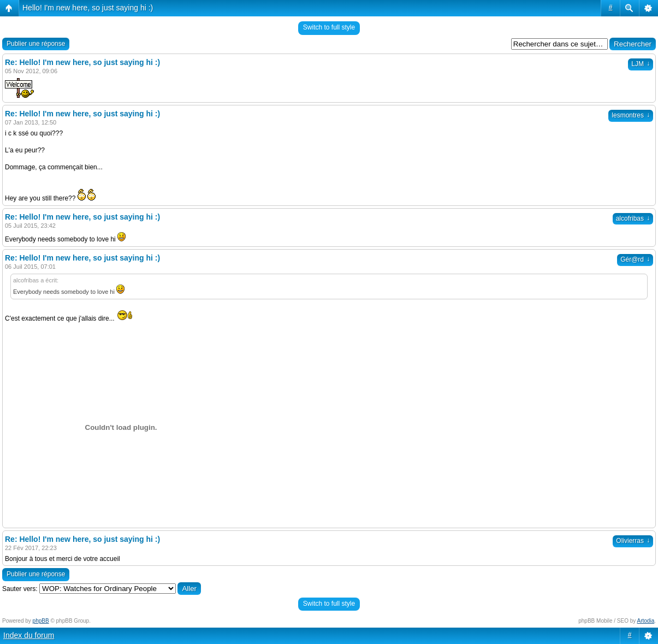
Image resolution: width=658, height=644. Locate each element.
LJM (641, 64)
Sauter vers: (20, 589)
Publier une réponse (36, 44)
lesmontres (631, 115)
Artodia (646, 621)
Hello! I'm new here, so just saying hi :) (88, 8)
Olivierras (633, 541)
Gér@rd (635, 259)
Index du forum (29, 635)
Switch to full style (329, 27)
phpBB (41, 621)
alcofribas (633, 218)
